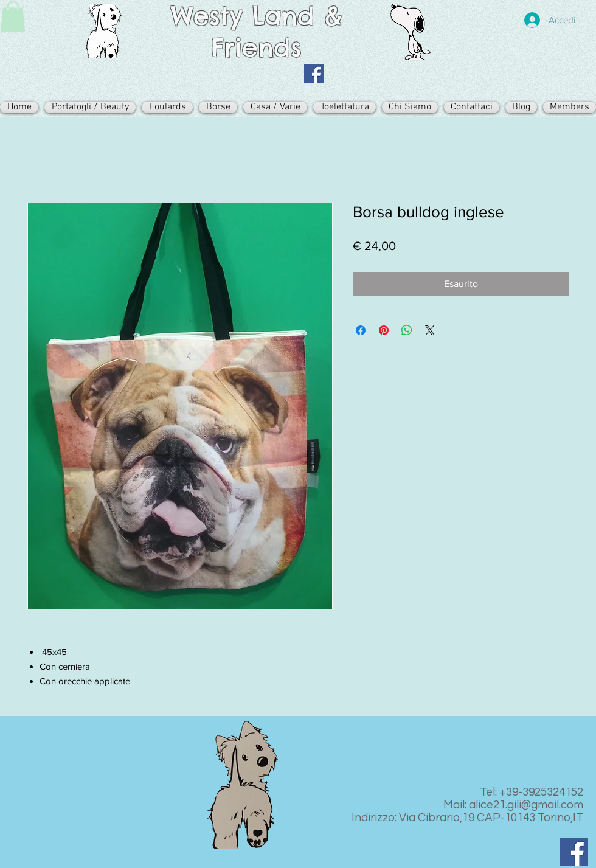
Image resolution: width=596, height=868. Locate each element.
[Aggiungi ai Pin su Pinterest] (384, 330)
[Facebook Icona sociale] (314, 74)
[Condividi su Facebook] (361, 330)
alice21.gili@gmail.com (526, 805)
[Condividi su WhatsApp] (407, 330)
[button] (13, 16)
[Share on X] (430, 330)
